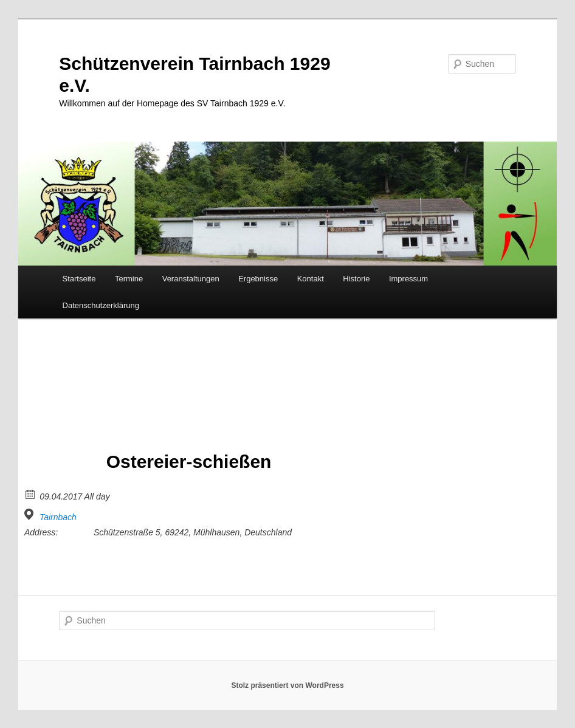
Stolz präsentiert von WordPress (287, 685)
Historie (356, 279)
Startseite (79, 279)
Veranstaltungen (191, 279)
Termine (129, 279)
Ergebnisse (258, 279)
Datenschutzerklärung (101, 305)
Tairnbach (58, 517)
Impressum (408, 279)
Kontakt (311, 279)
